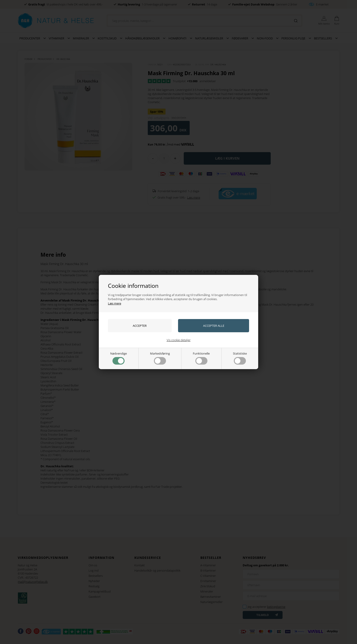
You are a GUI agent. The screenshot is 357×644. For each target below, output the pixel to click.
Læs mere (115, 303)
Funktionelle (201, 358)
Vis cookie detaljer (179, 340)
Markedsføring (160, 358)
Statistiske (240, 358)
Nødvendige (119, 358)
